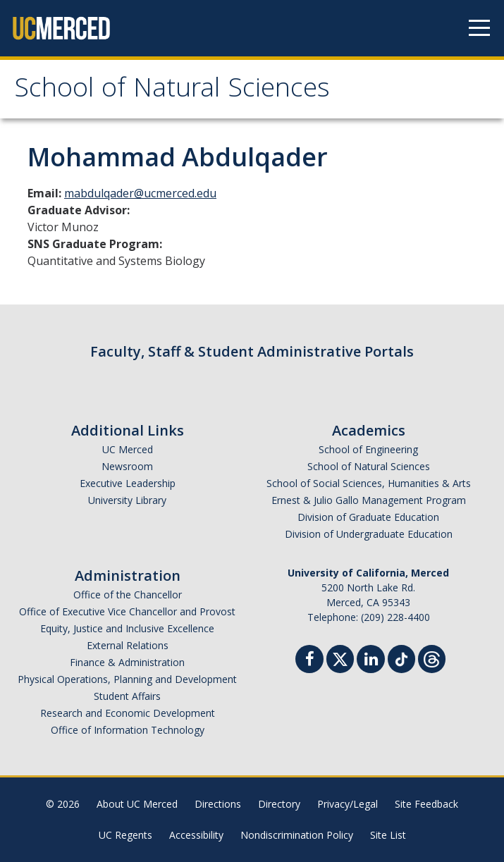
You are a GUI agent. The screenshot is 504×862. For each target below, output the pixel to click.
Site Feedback (426, 804)
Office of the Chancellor (128, 595)
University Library (127, 500)
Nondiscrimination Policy (297, 835)
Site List (388, 835)
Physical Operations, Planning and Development (127, 679)
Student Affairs (127, 696)
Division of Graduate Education (368, 517)
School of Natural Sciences (172, 91)
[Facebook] (309, 661)
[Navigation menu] (479, 28)
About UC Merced (137, 804)
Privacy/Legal (348, 804)
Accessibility (196, 835)
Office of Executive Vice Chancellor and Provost (127, 611)
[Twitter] (340, 657)
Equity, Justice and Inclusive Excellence (127, 628)
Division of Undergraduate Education (369, 534)
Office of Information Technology (128, 730)
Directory (279, 804)
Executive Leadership (128, 483)
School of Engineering (368, 449)
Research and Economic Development (128, 713)
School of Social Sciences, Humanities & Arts (369, 483)
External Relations (128, 645)
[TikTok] (401, 657)
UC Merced (128, 449)
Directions (218, 804)
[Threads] (432, 657)
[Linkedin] (371, 661)
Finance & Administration (127, 662)
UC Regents (125, 835)
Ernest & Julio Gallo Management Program (369, 500)
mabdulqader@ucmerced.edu (140, 193)
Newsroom (127, 466)
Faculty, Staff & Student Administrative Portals (252, 351)
